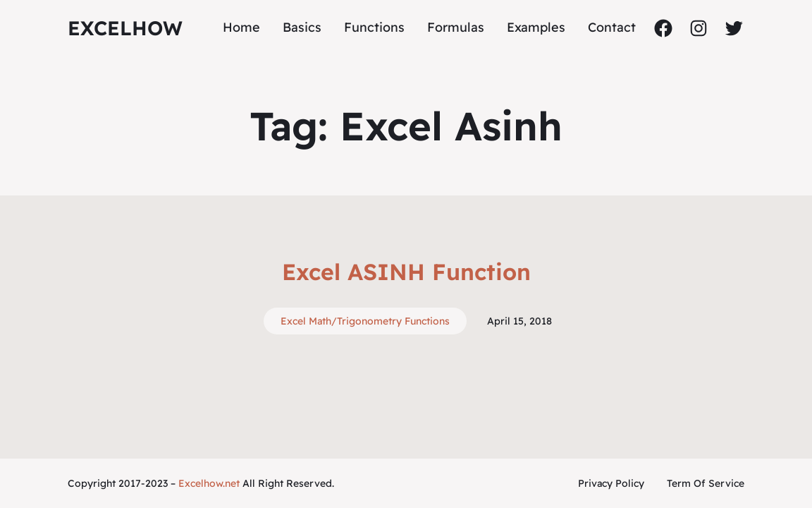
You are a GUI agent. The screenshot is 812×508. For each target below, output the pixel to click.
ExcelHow (125, 28)
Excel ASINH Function (406, 272)
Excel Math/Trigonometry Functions (365, 321)
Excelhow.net (209, 483)
